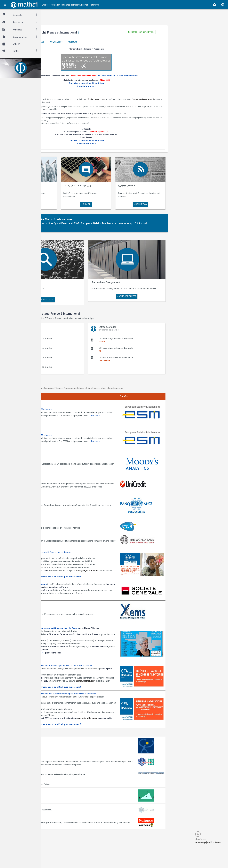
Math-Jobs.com (58, 802)
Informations (78, 662)
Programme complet (61, 662)
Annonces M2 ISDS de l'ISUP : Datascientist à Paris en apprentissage (82, 535)
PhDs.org (55, 828)
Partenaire (75, 217)
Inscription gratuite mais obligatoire (69, 656)
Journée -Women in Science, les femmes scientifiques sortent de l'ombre (86, 625)
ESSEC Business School (64, 106)
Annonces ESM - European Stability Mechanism (73, 399)
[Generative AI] (80, 42)
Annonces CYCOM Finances (64, 508)
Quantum (115, 42)
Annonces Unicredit (60, 461)
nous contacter (144, 293)
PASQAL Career (99, 42)
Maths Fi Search (70, 282)
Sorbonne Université (105, 106)
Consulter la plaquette (62, 569)
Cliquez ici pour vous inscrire (64, 659)
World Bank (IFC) (59, 521)
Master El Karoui (60, 42)
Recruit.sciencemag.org (62, 841)
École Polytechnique (138, 103)
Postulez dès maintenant (63, 594)
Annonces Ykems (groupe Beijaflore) (68, 606)
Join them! (79, 408)
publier (112, 202)
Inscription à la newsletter (155, 32)
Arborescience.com (60, 764)
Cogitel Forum (69, 860)
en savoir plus (69, 202)
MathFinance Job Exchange (64, 815)
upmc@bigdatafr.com (62, 566)
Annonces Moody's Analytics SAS (67, 444)
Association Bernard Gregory (64, 777)
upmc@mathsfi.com (61, 696)
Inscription (155, 202)
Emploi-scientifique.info (62, 793)
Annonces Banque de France (64, 485)
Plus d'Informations (112, 90)
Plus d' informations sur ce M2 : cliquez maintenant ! (98, 569)
